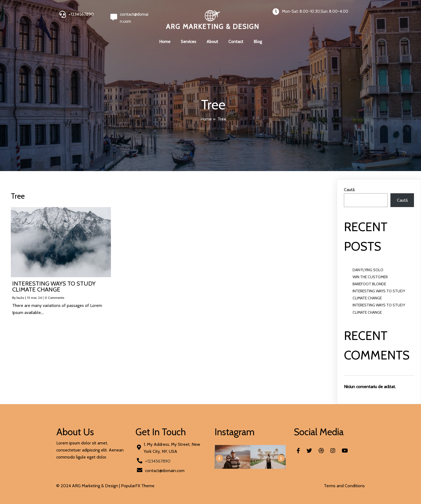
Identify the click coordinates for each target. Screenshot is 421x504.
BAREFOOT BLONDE (369, 284)
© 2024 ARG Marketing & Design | (89, 486)
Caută (349, 190)
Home (206, 119)
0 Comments (54, 298)
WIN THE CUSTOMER (370, 277)
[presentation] (219, 458)
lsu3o (20, 298)
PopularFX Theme (138, 486)
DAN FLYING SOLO (368, 270)
